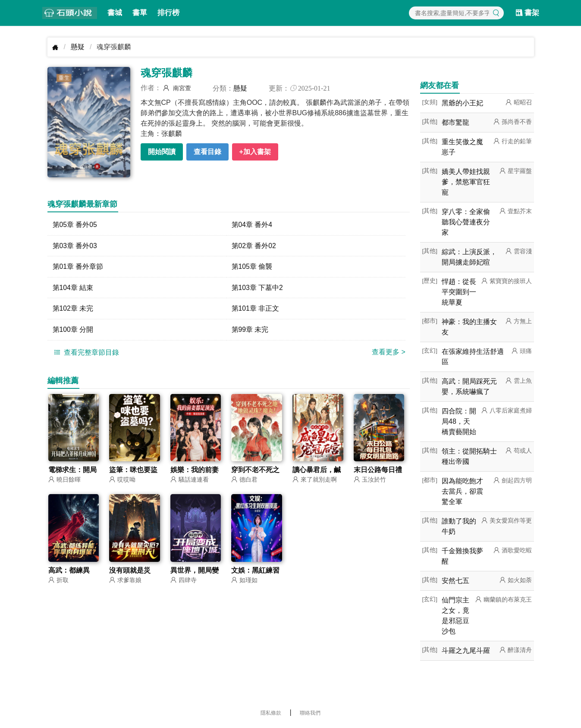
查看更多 (389, 353)
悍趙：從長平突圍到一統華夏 (459, 292)
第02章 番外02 (254, 246)
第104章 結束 (73, 288)
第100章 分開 (73, 330)
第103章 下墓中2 (258, 288)
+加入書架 (255, 152)
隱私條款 (271, 713)
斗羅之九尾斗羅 (466, 651)
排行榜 (168, 13)
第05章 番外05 (75, 225)
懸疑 (78, 47)
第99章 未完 (250, 330)
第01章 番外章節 (78, 267)
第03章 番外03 (75, 246)
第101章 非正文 (256, 309)
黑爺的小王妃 (462, 103)
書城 (115, 13)
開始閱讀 (162, 152)
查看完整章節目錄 (85, 353)
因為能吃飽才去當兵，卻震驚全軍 (462, 491)
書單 (140, 13)
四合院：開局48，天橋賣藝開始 (459, 421)
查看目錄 (207, 152)
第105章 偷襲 (252, 267)
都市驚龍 (455, 122)
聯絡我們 (310, 713)
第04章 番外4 (252, 225)
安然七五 (455, 581)
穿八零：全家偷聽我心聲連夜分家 (466, 222)
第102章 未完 (73, 309)
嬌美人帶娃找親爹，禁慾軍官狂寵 (466, 182)
